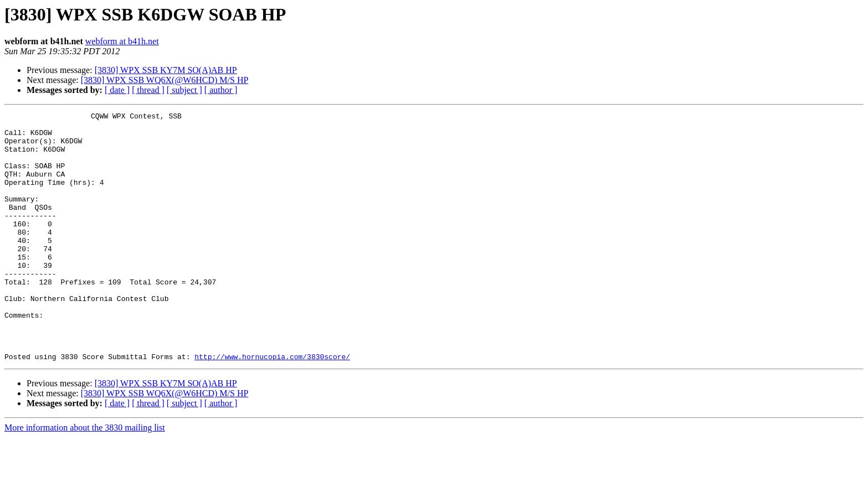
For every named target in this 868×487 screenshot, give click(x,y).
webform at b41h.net (122, 41)
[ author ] (221, 90)
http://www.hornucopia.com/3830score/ (272, 406)
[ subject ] (184, 90)
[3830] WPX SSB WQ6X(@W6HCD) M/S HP (165, 80)
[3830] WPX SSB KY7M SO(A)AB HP (166, 70)
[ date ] (117, 90)
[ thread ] (148, 90)
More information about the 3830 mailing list (85, 477)
